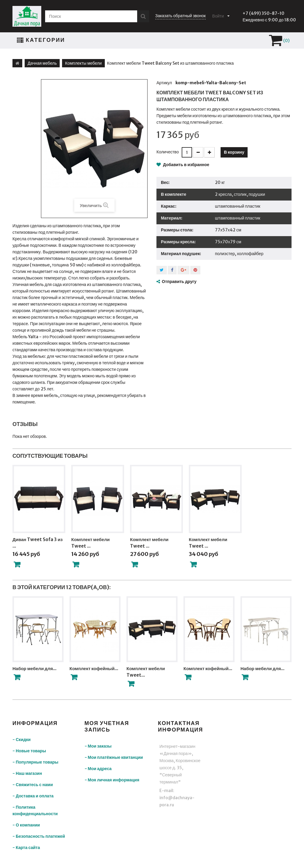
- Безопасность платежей (39, 836)
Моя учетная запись (107, 726)
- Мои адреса (98, 769)
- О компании (26, 825)
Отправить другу (179, 282)
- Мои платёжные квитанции (114, 757)
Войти (218, 16)
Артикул (164, 83)
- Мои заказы (98, 746)
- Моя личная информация (112, 780)
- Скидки (22, 740)
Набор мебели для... (34, 669)
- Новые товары (29, 751)
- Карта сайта (26, 848)
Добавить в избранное (186, 165)
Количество (168, 152)
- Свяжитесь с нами (33, 785)
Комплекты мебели (83, 63)
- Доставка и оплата (33, 796)
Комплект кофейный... (94, 669)
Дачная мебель (42, 63)
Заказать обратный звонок (180, 16)
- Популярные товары (35, 762)
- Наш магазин (27, 773)
